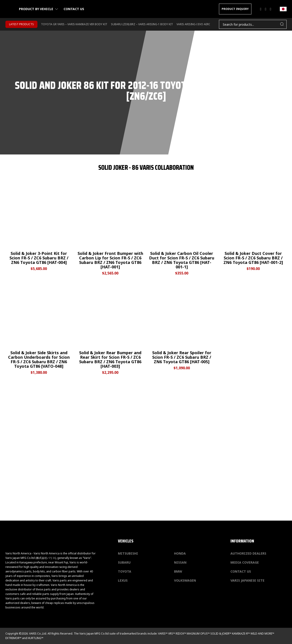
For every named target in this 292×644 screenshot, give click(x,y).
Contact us (74, 9)
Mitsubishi (128, 553)
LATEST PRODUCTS (21, 24)
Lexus (123, 580)
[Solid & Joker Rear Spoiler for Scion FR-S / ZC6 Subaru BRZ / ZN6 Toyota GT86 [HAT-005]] (182, 327)
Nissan (180, 562)
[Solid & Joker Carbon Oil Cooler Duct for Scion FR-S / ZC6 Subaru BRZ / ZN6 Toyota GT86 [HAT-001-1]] (182, 228)
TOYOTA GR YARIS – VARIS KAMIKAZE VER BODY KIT (74, 24)
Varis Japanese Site (247, 580)
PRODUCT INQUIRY (235, 9)
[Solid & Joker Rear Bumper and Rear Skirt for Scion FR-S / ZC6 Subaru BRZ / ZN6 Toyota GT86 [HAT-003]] (110, 327)
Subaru (124, 562)
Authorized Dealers (248, 553)
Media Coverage (245, 562)
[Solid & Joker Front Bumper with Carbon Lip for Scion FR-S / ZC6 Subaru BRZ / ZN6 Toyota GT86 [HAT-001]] (110, 228)
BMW (178, 571)
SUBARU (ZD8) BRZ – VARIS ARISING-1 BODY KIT (142, 24)
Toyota (125, 571)
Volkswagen (185, 580)
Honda (180, 553)
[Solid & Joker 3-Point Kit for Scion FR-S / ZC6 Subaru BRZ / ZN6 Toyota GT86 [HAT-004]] (39, 228)
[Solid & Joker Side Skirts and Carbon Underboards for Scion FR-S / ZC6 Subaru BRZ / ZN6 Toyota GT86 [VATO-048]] (39, 327)
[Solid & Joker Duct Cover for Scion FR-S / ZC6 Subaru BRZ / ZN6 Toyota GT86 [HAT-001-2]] (253, 228)
